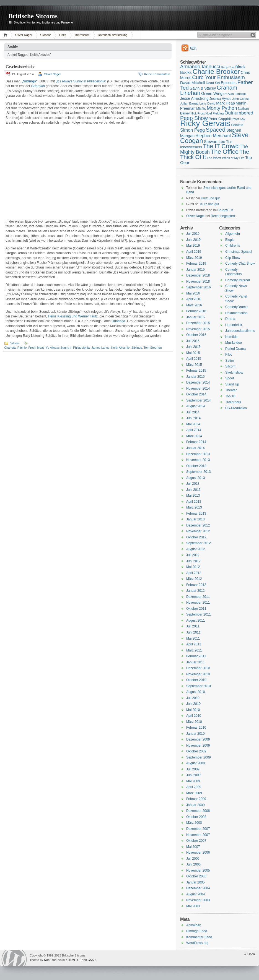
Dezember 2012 (198, 525)
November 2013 (198, 460)
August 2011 (195, 621)
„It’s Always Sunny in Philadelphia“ (81, 81)
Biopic (230, 240)
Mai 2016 (193, 293)
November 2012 (198, 531)
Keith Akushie (121, 348)
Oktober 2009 (196, 751)
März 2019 (194, 258)
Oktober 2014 (196, 394)
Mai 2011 (193, 638)
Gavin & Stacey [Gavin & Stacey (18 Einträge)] (203, 88)
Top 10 (230, 396)
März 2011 (194, 650)
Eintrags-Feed (197, 931)
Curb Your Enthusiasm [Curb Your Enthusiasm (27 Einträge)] (218, 77)
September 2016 (199, 287)
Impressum (82, 35)
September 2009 (199, 757)
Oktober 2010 (196, 680)
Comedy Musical (238, 280)
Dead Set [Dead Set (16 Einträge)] (213, 83)
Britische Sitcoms (33, 16)
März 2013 (194, 507)
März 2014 (194, 436)
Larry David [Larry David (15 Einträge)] (207, 103)
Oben (251, 954)
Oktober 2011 (196, 609)
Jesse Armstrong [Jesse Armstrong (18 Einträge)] (194, 98)
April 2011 (194, 644)
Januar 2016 (195, 317)
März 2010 (194, 722)
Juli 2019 (193, 234)
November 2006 (198, 853)
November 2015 (198, 329)
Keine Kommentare (157, 74)
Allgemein (233, 234)
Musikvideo (234, 343)
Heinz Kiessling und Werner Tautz (73, 316)
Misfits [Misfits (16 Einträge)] (201, 109)
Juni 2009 (193, 775)
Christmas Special (239, 252)
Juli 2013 (193, 484)
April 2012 (194, 573)
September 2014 (199, 400)
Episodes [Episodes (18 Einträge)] (229, 83)
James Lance (100, 348)
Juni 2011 (193, 632)
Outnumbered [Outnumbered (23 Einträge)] (239, 113)
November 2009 (198, 746)
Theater (231, 390)
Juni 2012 (193, 561)
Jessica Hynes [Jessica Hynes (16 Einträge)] (220, 99)
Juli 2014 (193, 412)
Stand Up (232, 384)
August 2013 (195, 478)
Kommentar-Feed (199, 937)
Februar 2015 (196, 371)
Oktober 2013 (196, 466)
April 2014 (194, 430)
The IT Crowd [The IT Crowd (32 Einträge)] (221, 146)
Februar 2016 (196, 311)
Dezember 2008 (198, 811)
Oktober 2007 (196, 841)
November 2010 (198, 674)
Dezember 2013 (198, 454)
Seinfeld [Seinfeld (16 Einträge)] (237, 125)
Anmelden (194, 925)
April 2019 (194, 252)
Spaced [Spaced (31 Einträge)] (216, 130)
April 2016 (194, 299)
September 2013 (199, 472)
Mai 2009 (193, 781)
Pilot (228, 355)
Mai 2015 (193, 353)
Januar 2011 (195, 662)
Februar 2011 (196, 656)
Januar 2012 (195, 591)
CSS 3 (92, 960)
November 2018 (198, 282)
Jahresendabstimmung (242, 331)
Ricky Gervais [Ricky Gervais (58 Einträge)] (205, 123)
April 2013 (194, 502)
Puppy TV (226, 210)
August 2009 (195, 763)
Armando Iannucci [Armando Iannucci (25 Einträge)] (200, 67)
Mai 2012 (193, 567)
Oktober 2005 (196, 876)
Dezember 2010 (198, 668)
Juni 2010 (193, 704)
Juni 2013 (193, 490)
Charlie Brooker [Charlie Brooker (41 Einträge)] (216, 71)
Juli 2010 (193, 698)
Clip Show (233, 258)
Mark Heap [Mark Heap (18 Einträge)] (226, 103)
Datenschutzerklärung (113, 35)
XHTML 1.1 (73, 960)
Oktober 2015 (196, 335)
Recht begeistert (223, 216)
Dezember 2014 (198, 382)
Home (6, 35)
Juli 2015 (193, 341)
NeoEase (50, 960)
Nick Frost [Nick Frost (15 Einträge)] (198, 113)
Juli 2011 (193, 626)
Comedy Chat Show (240, 264)
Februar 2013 (196, 514)
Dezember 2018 (198, 275)
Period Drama (235, 349)
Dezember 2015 (198, 323)
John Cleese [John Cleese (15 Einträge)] (241, 99)
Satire (230, 361)
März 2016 (194, 305)
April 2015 (194, 359)
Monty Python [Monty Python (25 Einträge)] (222, 108)
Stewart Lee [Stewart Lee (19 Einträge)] (215, 142)
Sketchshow (234, 372)
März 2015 (194, 365)
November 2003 (198, 900)
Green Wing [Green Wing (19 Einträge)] (212, 93)
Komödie (232, 337)
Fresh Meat (36, 348)
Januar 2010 (195, 734)
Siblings (137, 348)
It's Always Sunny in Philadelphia (68, 348)
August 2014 (195, 406)
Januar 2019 (195, 270)
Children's (233, 246)
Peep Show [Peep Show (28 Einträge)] (194, 118)
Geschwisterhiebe (20, 67)
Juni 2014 (193, 418)
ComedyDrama (236, 307)
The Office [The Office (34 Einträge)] (225, 152)
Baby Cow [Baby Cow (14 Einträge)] (228, 67)
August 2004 (195, 894)
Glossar (46, 35)
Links (63, 35)
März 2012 (194, 579)
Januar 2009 (195, 805)
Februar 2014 (196, 442)
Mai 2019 (193, 246)
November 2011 (198, 603)
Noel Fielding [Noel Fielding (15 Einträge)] (214, 113)
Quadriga (118, 321)
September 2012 (199, 543)
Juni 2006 (193, 864)
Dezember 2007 (198, 829)
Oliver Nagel (24, 35)
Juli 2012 (193, 555)
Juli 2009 (193, 769)
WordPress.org (197, 943)
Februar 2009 (196, 799)
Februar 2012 (196, 585)
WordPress (14, 958)
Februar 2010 (196, 728)
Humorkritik (234, 325)
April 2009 (194, 787)
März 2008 (194, 823)
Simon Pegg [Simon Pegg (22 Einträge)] (192, 130)
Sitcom (15, 343)
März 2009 (194, 793)
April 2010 (194, 716)
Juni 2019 (193, 240)
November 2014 (198, 389)
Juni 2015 (193, 347)
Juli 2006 (193, 859)
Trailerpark (233, 402)
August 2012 (195, 549)
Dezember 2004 (198, 888)
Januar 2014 (195, 448)
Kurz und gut (210, 198)
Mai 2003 (193, 906)
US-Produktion (236, 408)
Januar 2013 (195, 519)
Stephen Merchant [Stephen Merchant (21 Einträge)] (213, 136)
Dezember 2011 (198, 597)
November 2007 (198, 835)
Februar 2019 (196, 264)
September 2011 (199, 614)
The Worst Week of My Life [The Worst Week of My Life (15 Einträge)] (226, 158)
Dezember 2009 (198, 739)
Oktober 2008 (196, 817)
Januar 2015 (195, 377)
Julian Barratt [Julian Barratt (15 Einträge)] (189, 103)
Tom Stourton (153, 348)
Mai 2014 (193, 424)
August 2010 (195, 692)
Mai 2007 (193, 847)
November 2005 (198, 870)
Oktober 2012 (196, 537)
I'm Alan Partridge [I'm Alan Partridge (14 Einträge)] (235, 94)
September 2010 (199, 686)
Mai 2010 (193, 710)
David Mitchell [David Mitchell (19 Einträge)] (193, 83)
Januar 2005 (195, 882)
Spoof (230, 378)
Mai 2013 (193, 496)
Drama (230, 319)
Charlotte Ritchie (15, 348)
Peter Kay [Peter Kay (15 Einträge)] (239, 119)
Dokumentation (236, 313)
